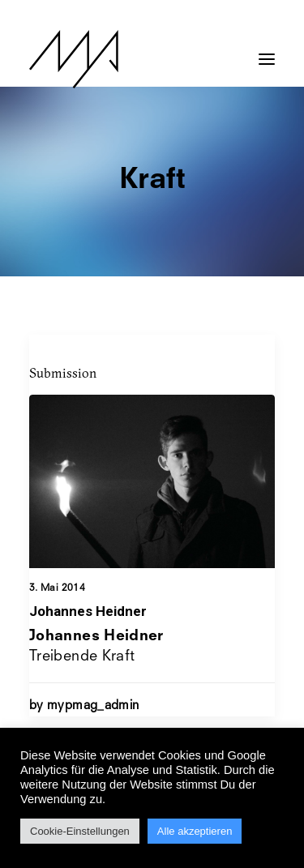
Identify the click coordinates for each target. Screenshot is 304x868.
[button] (267, 51)
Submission (63, 373)
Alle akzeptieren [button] (195, 831)
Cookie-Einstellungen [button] (80, 831)
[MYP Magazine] (74, 59)
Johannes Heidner (88, 611)
